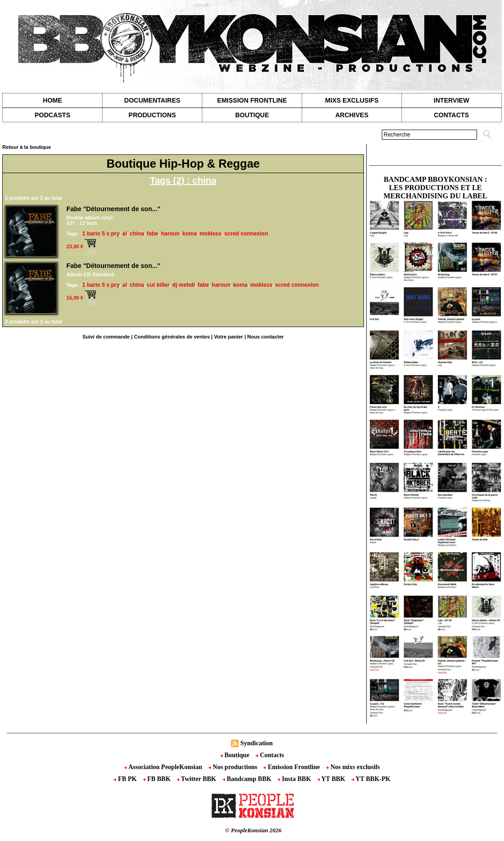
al (125, 234)
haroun (171, 234)
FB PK (126, 779)
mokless (211, 234)
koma (189, 234)
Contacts (270, 755)
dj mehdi (183, 285)
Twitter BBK (197, 779)
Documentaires (152, 100)
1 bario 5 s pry (101, 234)
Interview (451, 100)
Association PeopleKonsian (164, 767)
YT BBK (332, 779)
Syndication (257, 743)
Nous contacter (266, 337)
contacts (452, 115)
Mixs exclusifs (352, 100)
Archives (352, 115)
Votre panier (228, 337)
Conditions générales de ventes (172, 337)
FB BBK (157, 779)
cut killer (158, 285)
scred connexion (246, 234)
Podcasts (53, 115)
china (137, 234)
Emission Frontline (252, 100)
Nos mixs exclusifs (353, 767)
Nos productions (233, 767)
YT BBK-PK (371, 779)
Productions (152, 115)
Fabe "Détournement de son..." (113, 209)
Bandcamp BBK (248, 779)
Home (53, 100)
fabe (153, 234)
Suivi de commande (106, 337)
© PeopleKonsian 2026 (253, 830)
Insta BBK (295, 779)
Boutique (252, 115)
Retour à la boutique (27, 147)
